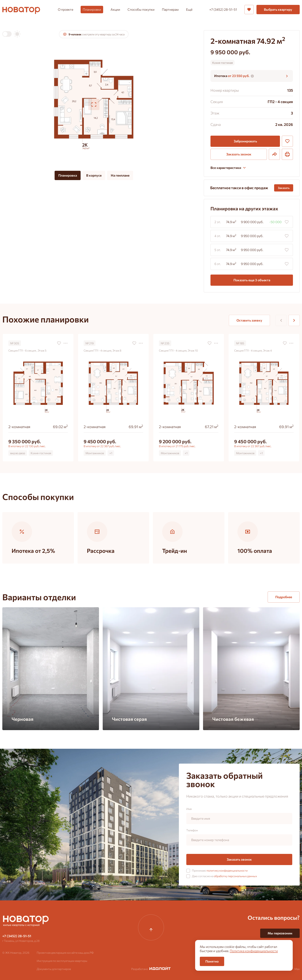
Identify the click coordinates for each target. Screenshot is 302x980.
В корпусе (94, 175)
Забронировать (245, 141)
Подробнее (284, 597)
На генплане (120, 175)
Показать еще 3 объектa (252, 280)
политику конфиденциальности (227, 870)
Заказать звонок (239, 154)
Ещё (189, 9)
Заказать (284, 188)
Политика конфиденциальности (254, 951)
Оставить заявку (249, 320)
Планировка (68, 175)
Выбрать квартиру (278, 9)
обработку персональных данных (235, 876)
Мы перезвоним (280, 933)
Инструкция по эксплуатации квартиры (62, 961)
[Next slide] (294, 320)
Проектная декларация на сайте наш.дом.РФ (65, 953)
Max (297, 969)
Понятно (212, 961)
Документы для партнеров (54, 969)
